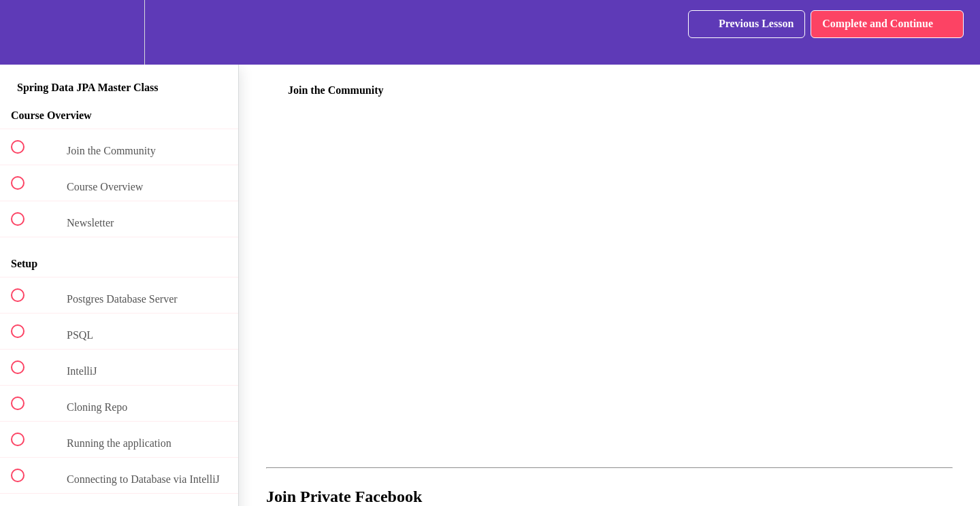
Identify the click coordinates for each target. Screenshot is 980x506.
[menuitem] (119, 32)
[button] (25, 32)
